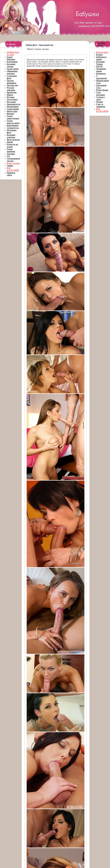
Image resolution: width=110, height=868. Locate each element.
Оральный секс (46, 45)
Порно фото (31, 45)
